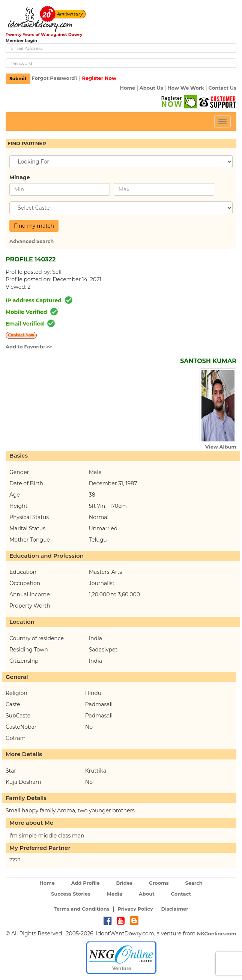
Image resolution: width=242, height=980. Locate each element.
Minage (20, 177)
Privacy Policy (135, 909)
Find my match (34, 226)
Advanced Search (32, 241)
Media (115, 894)
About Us (151, 88)
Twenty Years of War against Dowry (44, 35)
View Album (221, 447)
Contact (181, 894)
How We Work (186, 88)
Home (127, 88)
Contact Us (222, 88)
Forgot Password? (55, 78)
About (147, 894)
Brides (124, 883)
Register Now (99, 78)
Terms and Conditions (82, 909)
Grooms (159, 883)
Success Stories (71, 894)
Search (194, 883)
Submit (18, 79)
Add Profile (86, 883)
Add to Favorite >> (29, 347)
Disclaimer (175, 909)
